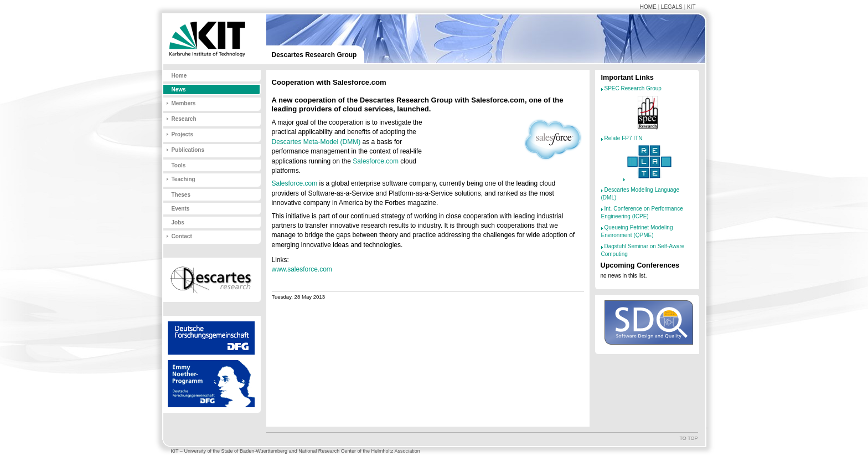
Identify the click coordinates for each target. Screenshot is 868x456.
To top (688, 438)
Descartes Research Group (314, 55)
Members (184, 103)
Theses (181, 195)
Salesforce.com (376, 161)
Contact (182, 236)
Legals (672, 7)
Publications (188, 150)
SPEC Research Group (633, 88)
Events (181, 209)
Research (184, 119)
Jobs (178, 222)
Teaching (184, 179)
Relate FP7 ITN (624, 138)
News (179, 89)
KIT (691, 7)
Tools (179, 165)
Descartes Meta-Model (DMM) (316, 142)
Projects (182, 134)
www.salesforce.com (302, 269)
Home (648, 7)
